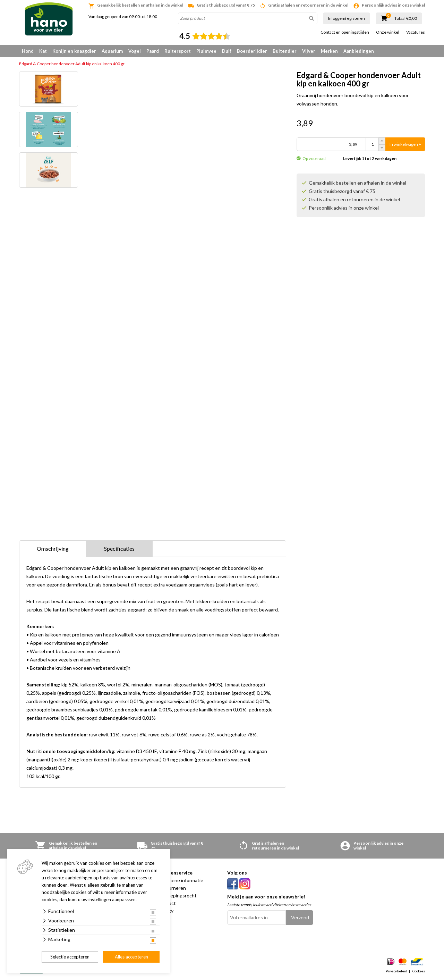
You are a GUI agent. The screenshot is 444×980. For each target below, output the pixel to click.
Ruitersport (178, 51)
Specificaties (119, 548)
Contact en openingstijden (345, 32)
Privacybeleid (396, 971)
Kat (43, 51)
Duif (227, 51)
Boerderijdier (252, 51)
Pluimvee (206, 51)
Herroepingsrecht (177, 895)
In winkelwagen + (405, 144)
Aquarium (112, 51)
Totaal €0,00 (406, 18)
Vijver (309, 51)
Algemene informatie (181, 880)
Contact (167, 903)
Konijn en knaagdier (74, 51)
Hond (28, 51)
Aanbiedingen (359, 51)
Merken (329, 51)
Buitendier (285, 51)
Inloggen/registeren (347, 18)
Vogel (135, 51)
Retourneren (172, 888)
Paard (153, 51)
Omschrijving (53, 548)
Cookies (419, 971)
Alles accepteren (131, 957)
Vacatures (416, 32)
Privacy (166, 911)
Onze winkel (388, 32)
